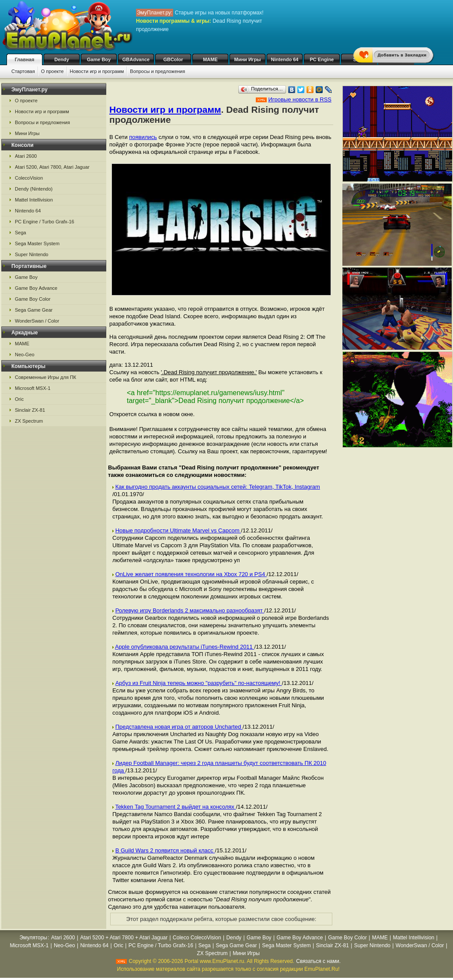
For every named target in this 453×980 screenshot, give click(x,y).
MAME (210, 59)
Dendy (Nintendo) (34, 189)
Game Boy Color (33, 299)
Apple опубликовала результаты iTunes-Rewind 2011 (185, 647)
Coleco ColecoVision (197, 938)
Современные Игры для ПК (45, 377)
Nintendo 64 (285, 59)
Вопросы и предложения (157, 71)
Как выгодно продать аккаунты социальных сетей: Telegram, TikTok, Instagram (218, 487)
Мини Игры (248, 59)
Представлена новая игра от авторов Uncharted (179, 727)
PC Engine (322, 59)
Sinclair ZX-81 (30, 410)
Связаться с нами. (318, 961)
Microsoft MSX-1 (33, 388)
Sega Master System (37, 243)
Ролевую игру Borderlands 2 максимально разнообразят (190, 610)
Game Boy (99, 59)
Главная (25, 59)
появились (143, 137)
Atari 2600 (26, 156)
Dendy (62, 59)
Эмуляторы (33, 938)
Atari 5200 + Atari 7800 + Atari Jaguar (124, 938)
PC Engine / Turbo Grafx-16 (45, 222)
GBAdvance (136, 59)
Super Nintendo (31, 254)
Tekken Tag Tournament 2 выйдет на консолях (175, 807)
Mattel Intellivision (34, 200)
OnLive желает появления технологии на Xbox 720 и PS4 (191, 574)
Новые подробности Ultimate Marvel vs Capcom (178, 530)
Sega (21, 233)
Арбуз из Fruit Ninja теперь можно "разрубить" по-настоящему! (199, 683)
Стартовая (23, 71)
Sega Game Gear (34, 310)
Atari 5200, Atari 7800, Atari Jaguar (52, 167)
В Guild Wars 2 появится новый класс (165, 850)
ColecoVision (29, 178)
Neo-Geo (25, 354)
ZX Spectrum (29, 421)
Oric (19, 399)
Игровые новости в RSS (300, 99)
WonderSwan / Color (37, 321)
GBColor (173, 59)
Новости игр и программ (97, 71)
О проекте (52, 71)
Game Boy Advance (36, 288)
